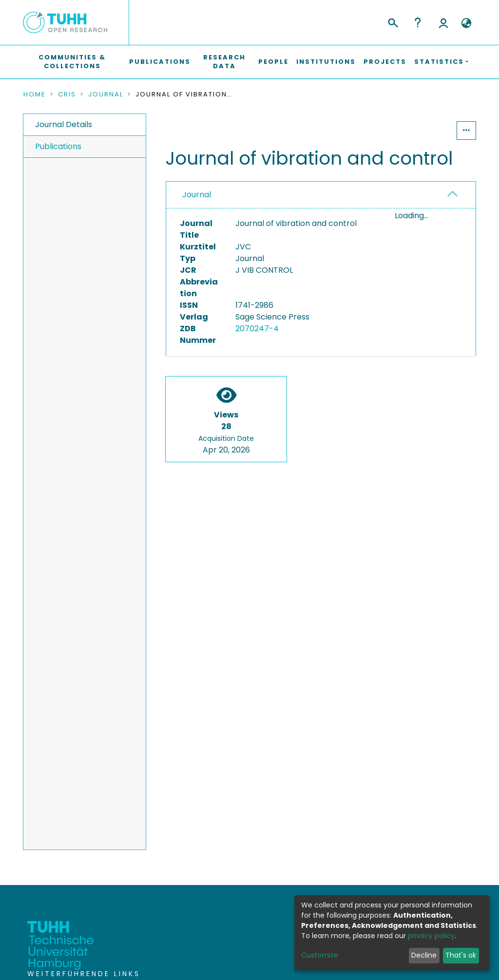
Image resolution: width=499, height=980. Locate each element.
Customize (320, 955)
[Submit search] (393, 21)
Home (35, 94)
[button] (466, 23)
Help (418, 22)
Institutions (326, 62)
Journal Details (64, 124)
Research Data (224, 62)
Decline (424, 955)
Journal (106, 94)
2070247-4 (257, 329)
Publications (160, 62)
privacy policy (431, 936)
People (273, 62)
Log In (443, 22)
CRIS (67, 94)
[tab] (321, 195)
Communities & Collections (72, 62)
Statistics (427, 130)
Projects (385, 62)
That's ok (461, 955)
